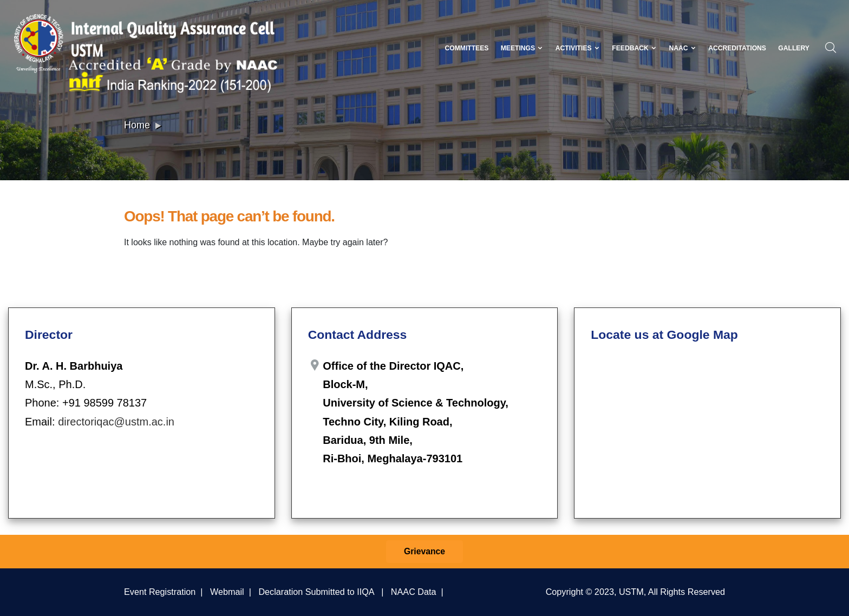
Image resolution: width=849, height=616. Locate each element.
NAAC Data (414, 592)
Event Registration (160, 592)
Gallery (794, 48)
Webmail (227, 592)
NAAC (682, 48)
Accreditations (737, 48)
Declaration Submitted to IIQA (316, 592)
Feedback (634, 48)
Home (137, 125)
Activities (578, 48)
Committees (466, 48)
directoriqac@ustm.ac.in (116, 422)
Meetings (522, 48)
